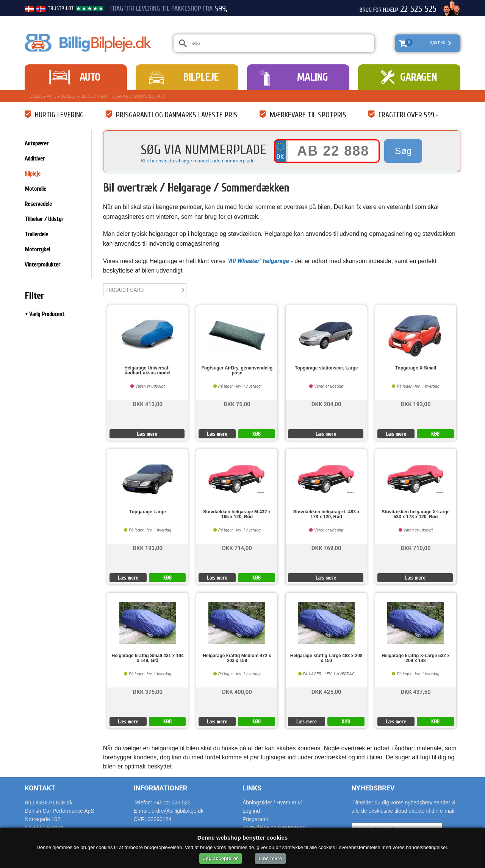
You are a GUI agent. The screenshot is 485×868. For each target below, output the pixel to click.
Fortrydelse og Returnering (274, 827)
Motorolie (35, 189)
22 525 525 (418, 9)
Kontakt (40, 788)
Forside (35, 96)
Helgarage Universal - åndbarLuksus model (148, 371)
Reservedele (38, 204)
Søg (403, 151)
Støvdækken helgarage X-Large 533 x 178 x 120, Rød (415, 514)
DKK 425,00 (326, 691)
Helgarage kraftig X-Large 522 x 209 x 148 (415, 658)
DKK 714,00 (237, 548)
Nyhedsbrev (373, 788)
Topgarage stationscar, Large (326, 368)
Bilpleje (201, 77)
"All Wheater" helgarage (258, 261)
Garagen (419, 77)
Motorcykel (37, 249)
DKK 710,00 (416, 548)
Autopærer (37, 143)
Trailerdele (36, 234)
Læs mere (147, 434)
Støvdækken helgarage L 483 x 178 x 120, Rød (326, 514)
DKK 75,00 (237, 404)
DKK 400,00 (237, 691)
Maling (312, 77)
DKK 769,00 (326, 548)
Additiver (35, 159)
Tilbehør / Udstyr (44, 219)
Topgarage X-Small (416, 368)
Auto (90, 77)
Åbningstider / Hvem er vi (272, 803)
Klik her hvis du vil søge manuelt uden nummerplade (198, 161)
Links (252, 788)
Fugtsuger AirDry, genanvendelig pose (237, 371)
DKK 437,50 (416, 691)
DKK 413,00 (148, 404)
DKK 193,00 (416, 404)
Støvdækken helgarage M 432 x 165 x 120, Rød (237, 514)
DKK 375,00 (148, 691)
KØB (257, 434)
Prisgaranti (255, 819)
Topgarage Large (147, 512)
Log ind (251, 811)
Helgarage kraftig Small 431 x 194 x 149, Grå (148, 658)
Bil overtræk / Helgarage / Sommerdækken (123, 96)
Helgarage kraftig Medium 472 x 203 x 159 (237, 658)
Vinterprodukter (42, 265)
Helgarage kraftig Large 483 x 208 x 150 (326, 658)
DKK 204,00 (326, 404)
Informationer (161, 788)
